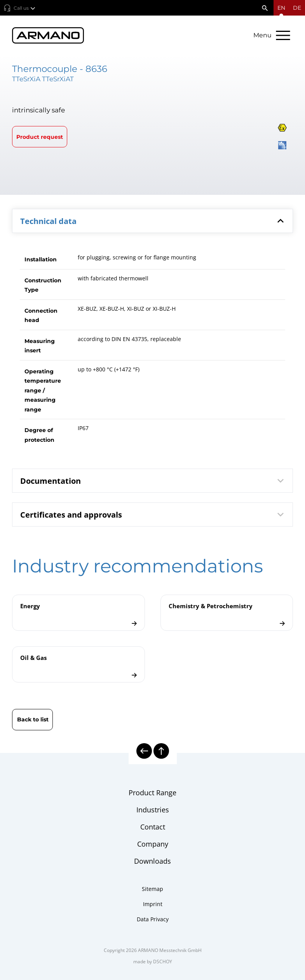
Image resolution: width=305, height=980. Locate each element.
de (297, 8)
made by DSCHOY (153, 962)
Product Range (152, 793)
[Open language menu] (281, 8)
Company (153, 844)
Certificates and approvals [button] (153, 514)
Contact (153, 827)
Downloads (152, 861)
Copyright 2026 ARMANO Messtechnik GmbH (153, 950)
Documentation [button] (153, 481)
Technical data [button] (153, 221)
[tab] (152, 221)
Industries (153, 810)
